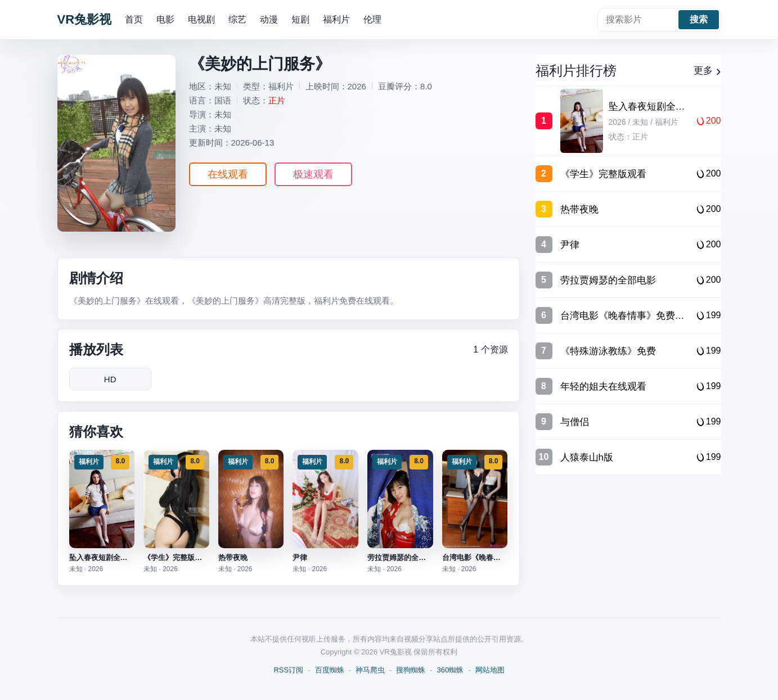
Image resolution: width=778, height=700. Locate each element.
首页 (134, 19)
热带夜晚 (233, 557)
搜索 (699, 19)
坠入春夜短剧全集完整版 (109, 557)
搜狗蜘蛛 (411, 670)
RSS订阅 (288, 670)
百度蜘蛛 (330, 670)
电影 (165, 19)
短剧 (300, 19)
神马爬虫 (370, 670)
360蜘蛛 (451, 670)
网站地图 (490, 670)
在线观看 (228, 174)
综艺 (237, 19)
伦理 (372, 19)
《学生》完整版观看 (176, 557)
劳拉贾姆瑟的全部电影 (404, 557)
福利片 (336, 19)
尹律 (300, 557)
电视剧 (201, 19)
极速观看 (313, 174)
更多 (707, 71)
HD (110, 379)
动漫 (269, 19)
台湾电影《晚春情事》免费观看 (493, 557)
